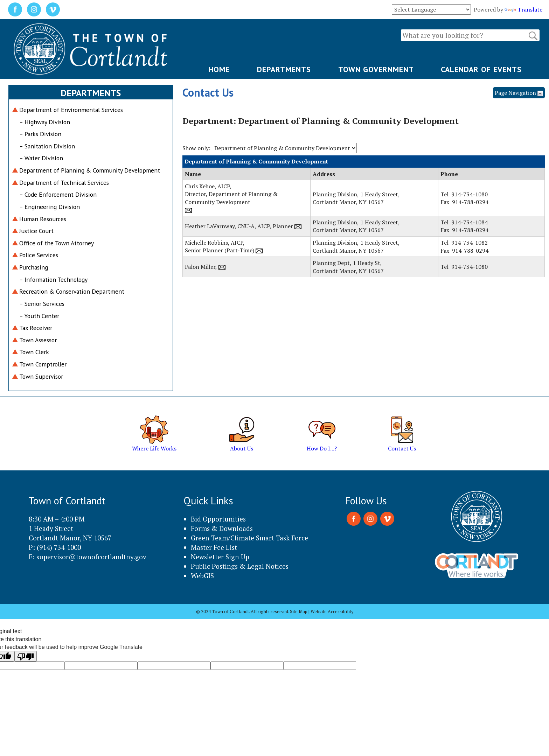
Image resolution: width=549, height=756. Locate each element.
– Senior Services (42, 304)
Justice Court (36, 231)
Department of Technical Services (64, 183)
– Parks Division (40, 134)
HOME (219, 69)
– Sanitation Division (47, 146)
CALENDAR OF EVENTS (481, 69)
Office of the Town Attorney (57, 243)
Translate (523, 9)
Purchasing (34, 267)
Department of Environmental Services (71, 110)
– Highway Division (45, 122)
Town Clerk (34, 352)
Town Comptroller (43, 364)
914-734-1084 (470, 222)
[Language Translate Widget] (431, 9)
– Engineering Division (50, 207)
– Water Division (41, 158)
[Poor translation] (26, 656)
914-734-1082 (470, 243)
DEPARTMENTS (284, 69)
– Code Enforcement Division (58, 194)
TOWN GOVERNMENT (376, 69)
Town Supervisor (41, 376)
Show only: (196, 148)
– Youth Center (39, 316)
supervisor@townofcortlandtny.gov (91, 557)
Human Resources (43, 219)
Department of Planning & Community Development (90, 170)
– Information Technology (53, 279)
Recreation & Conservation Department (72, 291)
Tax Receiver (36, 328)
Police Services (39, 255)
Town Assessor (38, 340)
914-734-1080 (470, 194)
